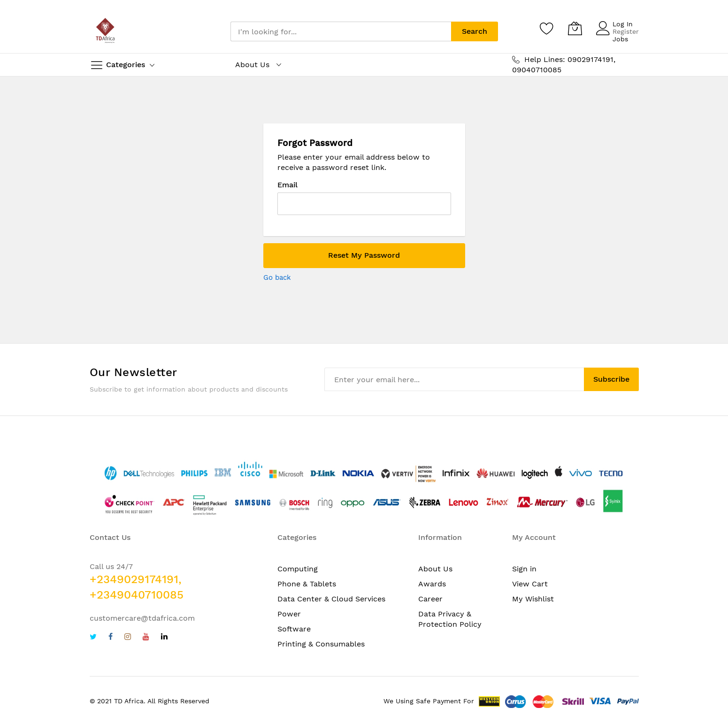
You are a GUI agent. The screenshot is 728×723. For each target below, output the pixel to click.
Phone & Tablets (307, 584)
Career (430, 599)
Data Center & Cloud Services (331, 599)
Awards (432, 584)
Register (626, 31)
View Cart (530, 584)
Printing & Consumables (321, 644)
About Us (435, 569)
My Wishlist (533, 599)
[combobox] (341, 31)
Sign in (524, 569)
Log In (623, 24)
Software (294, 629)
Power (289, 614)
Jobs (620, 39)
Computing (298, 569)
